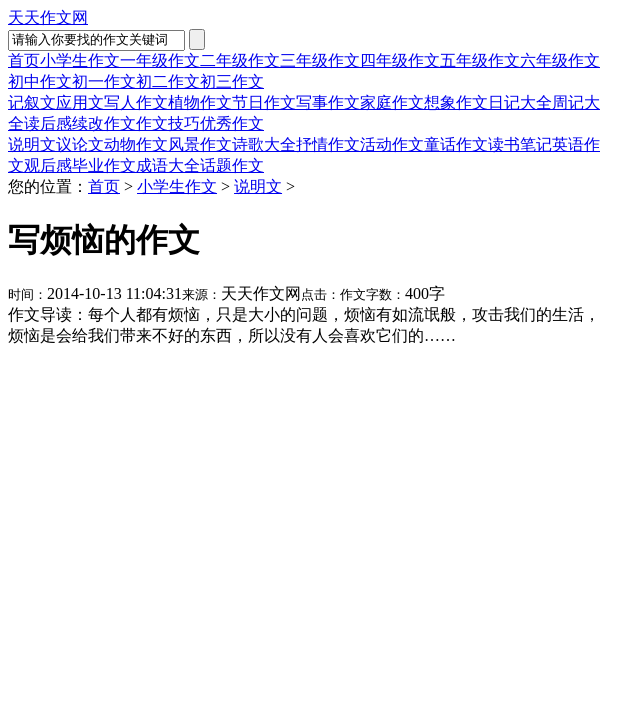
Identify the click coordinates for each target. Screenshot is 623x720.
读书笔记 (520, 144)
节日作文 (264, 102)
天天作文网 (48, 17)
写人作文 (136, 102)
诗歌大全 (264, 144)
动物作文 (136, 144)
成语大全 (168, 165)
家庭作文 (392, 102)
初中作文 (40, 81)
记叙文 (32, 102)
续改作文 (104, 123)
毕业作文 (104, 165)
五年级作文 (480, 60)
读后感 (48, 123)
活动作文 (392, 144)
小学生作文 (80, 60)
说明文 (32, 144)
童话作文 (456, 144)
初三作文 (232, 81)
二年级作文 (240, 60)
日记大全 (520, 102)
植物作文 (200, 102)
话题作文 (232, 165)
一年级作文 (160, 60)
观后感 (48, 165)
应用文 (80, 102)
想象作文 (456, 102)
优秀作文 (232, 123)
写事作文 (328, 102)
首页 (24, 60)
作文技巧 (168, 123)
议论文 (80, 144)
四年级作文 (400, 60)
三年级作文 (320, 60)
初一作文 (104, 81)
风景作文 (200, 144)
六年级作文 (560, 60)
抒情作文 (328, 144)
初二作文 (168, 81)
